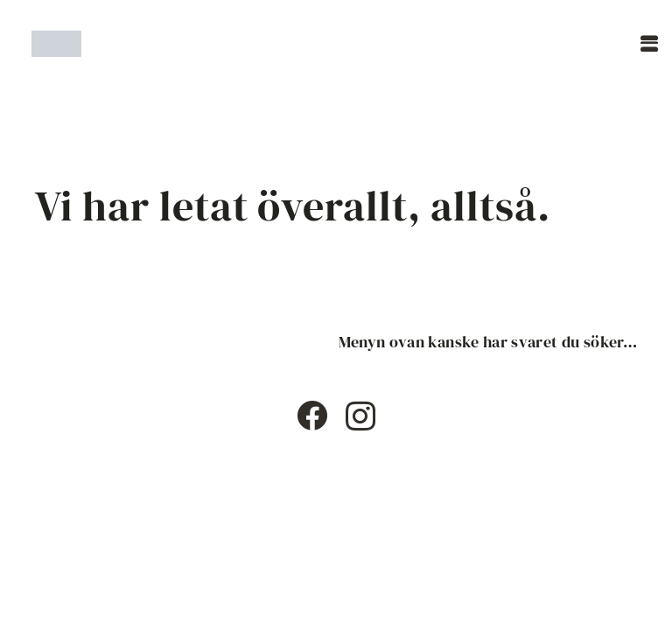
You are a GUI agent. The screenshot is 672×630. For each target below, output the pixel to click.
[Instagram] (360, 417)
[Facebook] (312, 415)
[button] (649, 44)
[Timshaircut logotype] (56, 44)
